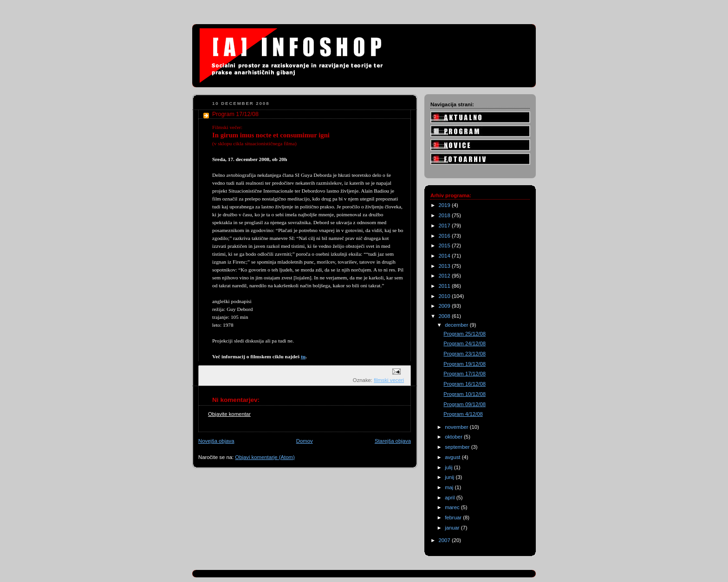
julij (449, 467)
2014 (445, 256)
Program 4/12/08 (463, 414)
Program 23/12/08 (465, 354)
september (458, 447)
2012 (445, 276)
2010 (445, 296)
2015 (445, 246)
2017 (445, 226)
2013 (445, 266)
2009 (445, 306)
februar (454, 517)
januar (453, 528)
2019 (445, 205)
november (457, 427)
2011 (445, 286)
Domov (305, 441)
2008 (445, 316)
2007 (445, 540)
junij (450, 477)
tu (303, 356)
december (457, 325)
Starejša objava (393, 441)
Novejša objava (216, 441)
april (451, 498)
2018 (445, 215)
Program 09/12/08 (465, 404)
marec (453, 507)
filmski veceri (389, 380)
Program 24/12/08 (465, 343)
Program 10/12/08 (465, 394)
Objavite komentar (229, 414)
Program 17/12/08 (465, 374)
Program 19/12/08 (465, 364)
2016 (445, 236)
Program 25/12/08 (465, 334)
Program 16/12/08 (465, 384)
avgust (453, 457)
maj (450, 487)
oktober (454, 437)
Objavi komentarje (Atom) (265, 457)
